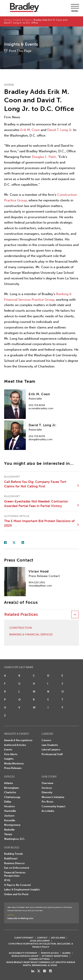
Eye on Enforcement (17, 868)
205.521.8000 (58, 938)
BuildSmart (11, 859)
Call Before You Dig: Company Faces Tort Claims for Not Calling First (35, 484)
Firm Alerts (11, 754)
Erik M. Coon (30, 130)
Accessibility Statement (23, 953)
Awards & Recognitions (18, 740)
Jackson (9, 816)
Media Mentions (14, 764)
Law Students (50, 745)
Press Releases (13, 768)
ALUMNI (66, 953)
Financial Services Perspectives (15, 874)
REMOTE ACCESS (50, 953)
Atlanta (8, 783)
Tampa (8, 834)
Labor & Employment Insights (22, 890)
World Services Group (25, 956)
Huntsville (10, 811)
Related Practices (21, 614)
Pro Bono (47, 802)
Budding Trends (13, 854)
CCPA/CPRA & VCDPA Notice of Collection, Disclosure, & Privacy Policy (41, 945)
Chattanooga (12, 797)
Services (47, 788)
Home (7, 20)
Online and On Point (16, 894)
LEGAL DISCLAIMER (40, 941)
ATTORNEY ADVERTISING (55, 956)
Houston (9, 806)
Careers (46, 740)
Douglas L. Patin (44, 157)
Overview (47, 783)
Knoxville (10, 820)
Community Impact (54, 806)
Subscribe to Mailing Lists (20, 918)
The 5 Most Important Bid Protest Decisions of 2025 (39, 523)
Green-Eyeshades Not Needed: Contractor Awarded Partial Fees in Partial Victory (36, 504)
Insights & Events (22, 20)
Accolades (48, 811)
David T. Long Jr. (60, 130)
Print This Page (20, 51)
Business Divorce (14, 863)
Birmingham (11, 788)
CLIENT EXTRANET (24, 938)
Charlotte (10, 792)
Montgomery (12, 825)
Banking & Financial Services (31, 634)
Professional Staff (52, 754)
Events (8, 750)
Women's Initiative (53, 797)
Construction (21, 628)
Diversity (47, 792)
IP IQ (7, 880)
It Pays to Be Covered (17, 885)
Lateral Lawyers (51, 750)
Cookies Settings (40, 959)
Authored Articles (15, 745)
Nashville (9, 830)
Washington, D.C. (15, 839)
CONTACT (42, 938)
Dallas (8, 802)
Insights (9, 759)
